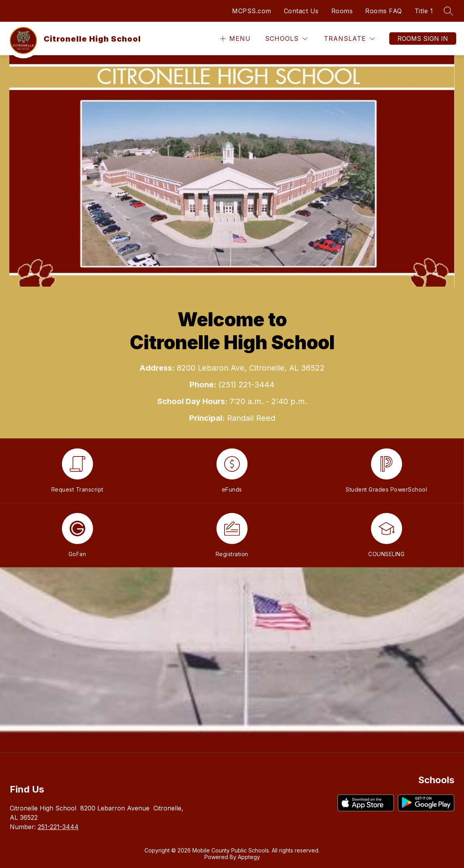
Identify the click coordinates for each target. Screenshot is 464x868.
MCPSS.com (252, 11)
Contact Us (301, 11)
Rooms (342, 11)
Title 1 (424, 11)
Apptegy (249, 857)
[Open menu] (235, 39)
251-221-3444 (58, 827)
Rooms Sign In (423, 38)
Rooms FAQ (384, 11)
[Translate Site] (349, 39)
